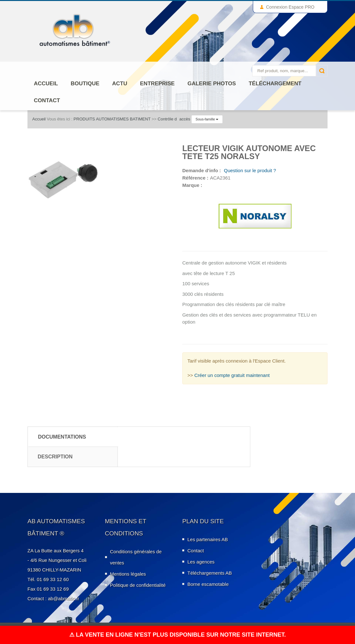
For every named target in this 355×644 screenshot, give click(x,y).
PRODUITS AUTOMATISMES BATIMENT (112, 119)
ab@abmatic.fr (64, 598)
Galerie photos (212, 84)
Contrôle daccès (174, 119)
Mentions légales (128, 574)
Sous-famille (207, 119)
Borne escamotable (208, 584)
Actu (120, 84)
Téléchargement (275, 84)
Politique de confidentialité (138, 585)
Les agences (201, 562)
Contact (47, 100)
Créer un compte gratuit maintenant (232, 375)
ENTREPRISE (158, 84)
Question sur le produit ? (249, 170)
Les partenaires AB (208, 539)
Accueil (46, 84)
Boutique (85, 84)
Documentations (62, 437)
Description (55, 457)
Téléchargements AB (210, 573)
